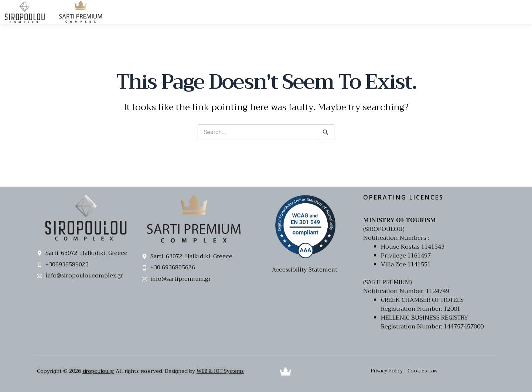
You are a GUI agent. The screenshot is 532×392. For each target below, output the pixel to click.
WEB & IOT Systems (224, 371)
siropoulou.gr (99, 371)
